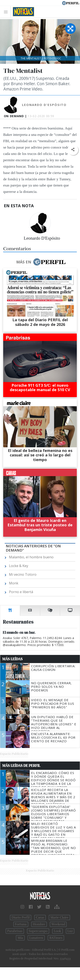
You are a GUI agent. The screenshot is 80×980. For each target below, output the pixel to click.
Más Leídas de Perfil (21, 766)
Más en (41, 262)
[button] (73, 150)
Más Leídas (12, 659)
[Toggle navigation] (7, 12)
